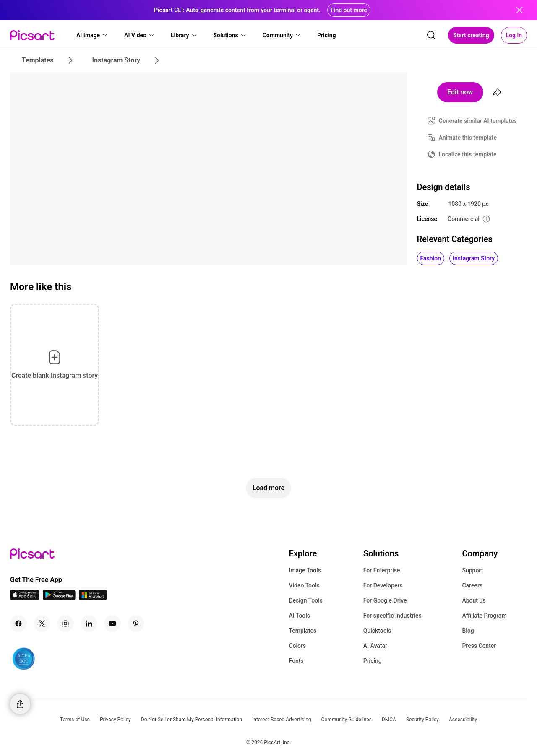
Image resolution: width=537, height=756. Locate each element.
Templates (302, 631)
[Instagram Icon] (65, 624)
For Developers (383, 585)
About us (474, 600)
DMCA (389, 720)
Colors (297, 646)
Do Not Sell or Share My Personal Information (192, 720)
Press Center (479, 646)
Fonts (296, 661)
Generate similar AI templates (478, 121)
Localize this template (468, 154)
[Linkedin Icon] (89, 624)
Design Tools (306, 600)
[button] (92, 35)
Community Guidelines (347, 720)
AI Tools (299, 616)
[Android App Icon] (59, 598)
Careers (472, 585)
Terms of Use (75, 720)
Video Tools (304, 585)
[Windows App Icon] (93, 598)
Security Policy (422, 720)
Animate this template (468, 138)
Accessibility (463, 720)
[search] (431, 35)
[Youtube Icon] (112, 624)
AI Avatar (375, 646)
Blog (468, 631)
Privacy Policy (115, 720)
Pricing (373, 661)
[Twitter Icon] (42, 624)
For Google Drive (385, 600)
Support (472, 570)
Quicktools (377, 631)
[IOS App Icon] (25, 598)
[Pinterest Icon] (136, 624)
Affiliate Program (484, 616)
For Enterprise (382, 570)
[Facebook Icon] (18, 624)
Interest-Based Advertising (282, 720)
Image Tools (305, 570)
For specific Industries (392, 616)
